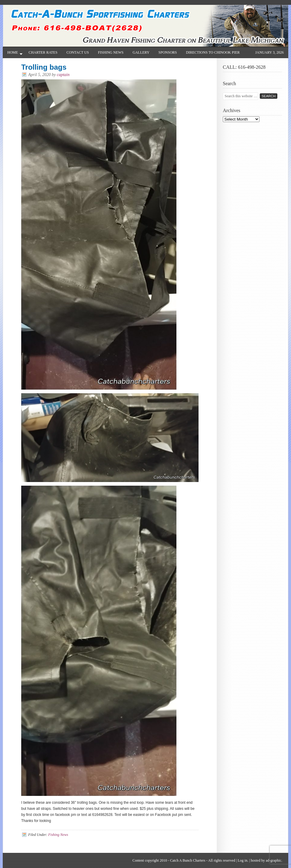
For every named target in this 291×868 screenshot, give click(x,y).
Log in (242, 860)
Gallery (141, 52)
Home (13, 54)
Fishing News (111, 52)
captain (63, 75)
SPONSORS (168, 52)
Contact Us (78, 52)
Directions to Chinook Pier (213, 52)
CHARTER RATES (43, 52)
